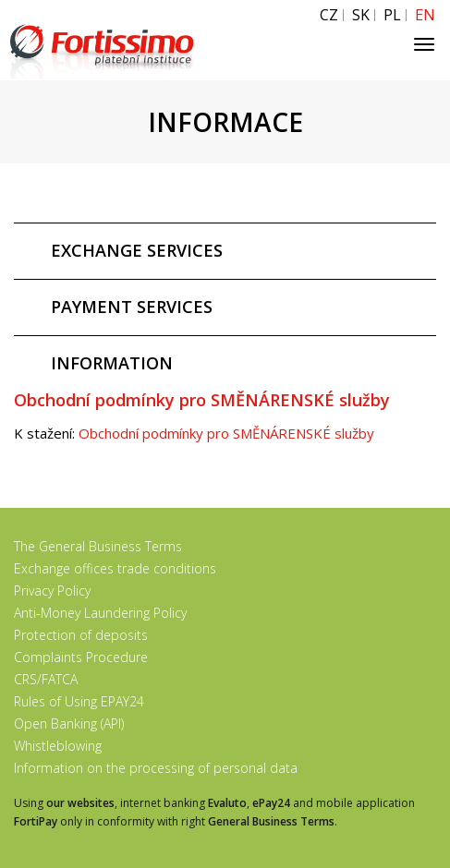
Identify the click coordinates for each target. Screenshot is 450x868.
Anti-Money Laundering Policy (100, 613)
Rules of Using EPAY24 (79, 701)
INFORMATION (112, 363)
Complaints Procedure (81, 657)
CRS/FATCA (46, 679)
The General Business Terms (98, 546)
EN (425, 15)
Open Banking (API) (69, 723)
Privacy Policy (52, 591)
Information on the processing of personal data (156, 768)
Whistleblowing (58, 746)
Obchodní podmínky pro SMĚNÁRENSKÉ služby (226, 433)
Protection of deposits (81, 635)
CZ (329, 15)
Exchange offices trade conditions (115, 568)
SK (361, 15)
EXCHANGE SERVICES (137, 250)
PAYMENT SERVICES (132, 307)
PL (392, 15)
